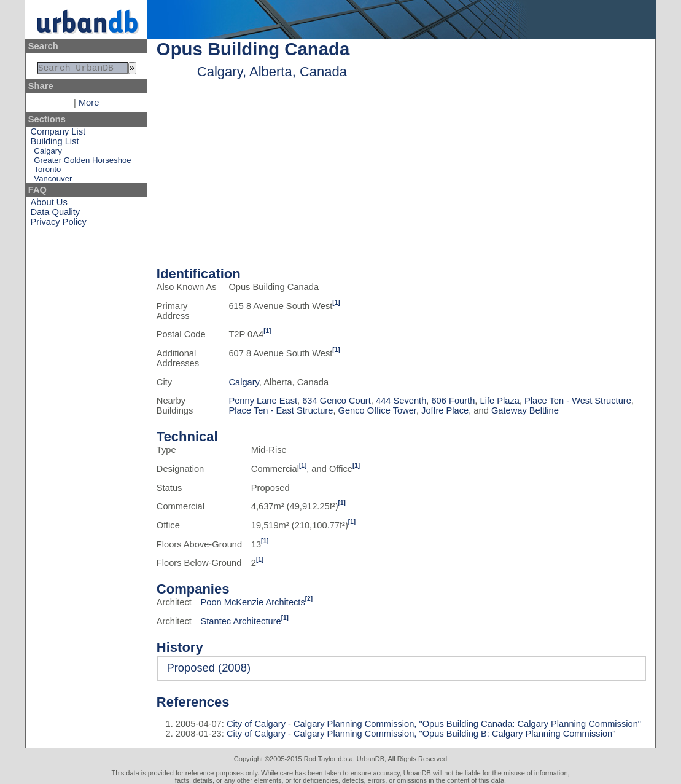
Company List (58, 134)
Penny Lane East (263, 401)
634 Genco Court (337, 401)
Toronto (47, 172)
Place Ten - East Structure (281, 410)
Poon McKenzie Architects (253, 602)
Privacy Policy (59, 224)
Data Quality (56, 214)
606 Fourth (453, 401)
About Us (49, 205)
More (89, 105)
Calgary (48, 153)
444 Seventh (401, 401)
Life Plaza (500, 401)
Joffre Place (445, 410)
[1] (336, 303)
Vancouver (53, 181)
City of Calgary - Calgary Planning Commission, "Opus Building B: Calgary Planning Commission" (420, 734)
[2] (309, 599)
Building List (55, 144)
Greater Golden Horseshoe (82, 163)
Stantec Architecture (241, 621)
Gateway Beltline (525, 410)
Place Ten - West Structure (578, 401)
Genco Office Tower (377, 410)
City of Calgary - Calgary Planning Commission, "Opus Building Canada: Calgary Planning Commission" (433, 724)
